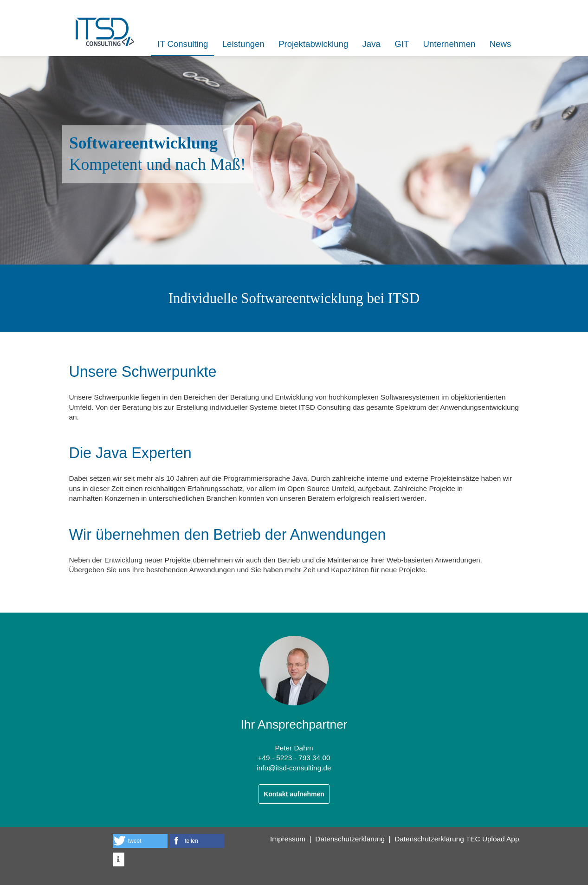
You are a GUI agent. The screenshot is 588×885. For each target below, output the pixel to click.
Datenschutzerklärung (350, 839)
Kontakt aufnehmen (294, 794)
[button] (140, 841)
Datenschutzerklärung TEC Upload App (457, 839)
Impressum (288, 839)
